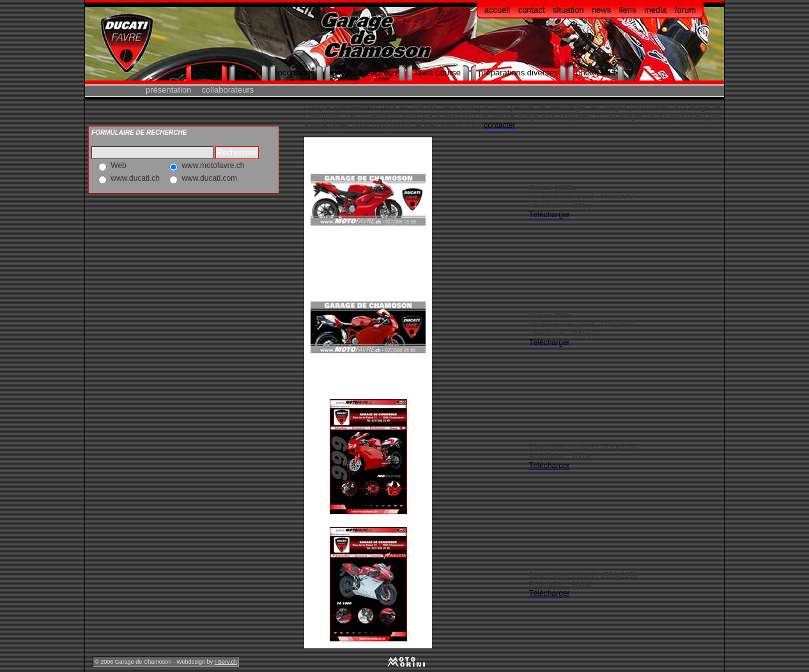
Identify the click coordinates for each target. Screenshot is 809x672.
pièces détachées (365, 73)
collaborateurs (228, 90)
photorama (596, 73)
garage (206, 73)
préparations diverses (518, 73)
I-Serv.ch (226, 662)
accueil (497, 10)
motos (248, 73)
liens (628, 10)
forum (685, 10)
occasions (296, 73)
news (601, 10)
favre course (438, 73)
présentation (169, 90)
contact (532, 10)
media (655, 10)
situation (568, 10)
